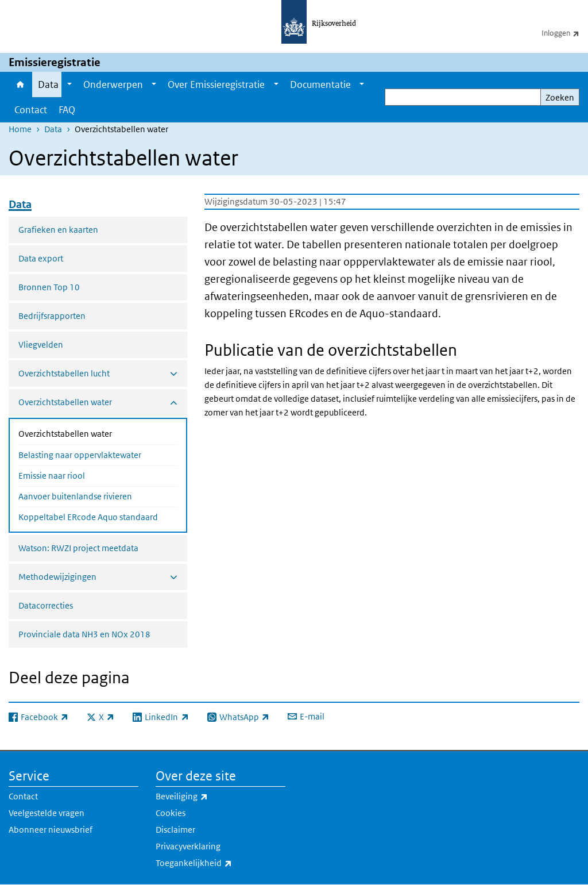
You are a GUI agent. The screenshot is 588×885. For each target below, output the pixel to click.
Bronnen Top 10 (49, 287)
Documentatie (320, 84)
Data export (41, 258)
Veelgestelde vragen (47, 813)
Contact (31, 110)
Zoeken (560, 97)
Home (20, 84)
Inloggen (565, 33)
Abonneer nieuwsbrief (51, 830)
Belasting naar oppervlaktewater (80, 455)
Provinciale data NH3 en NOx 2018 (84, 634)
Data (48, 84)
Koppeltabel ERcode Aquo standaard (88, 517)
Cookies (171, 813)
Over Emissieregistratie (216, 84)
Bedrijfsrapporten (52, 316)
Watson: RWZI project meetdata (78, 548)
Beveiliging (207, 796)
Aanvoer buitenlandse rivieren (75, 496)
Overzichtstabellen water (96, 433)
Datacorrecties (46, 605)
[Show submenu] (69, 84)
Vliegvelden (41, 345)
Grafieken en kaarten (58, 230)
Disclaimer (175, 830)
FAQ (67, 110)
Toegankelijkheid (219, 863)
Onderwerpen (113, 84)
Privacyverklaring (188, 846)
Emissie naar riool (52, 476)
